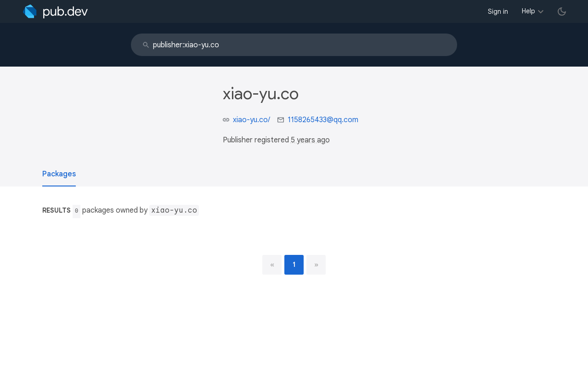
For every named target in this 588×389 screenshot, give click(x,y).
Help (529, 11)
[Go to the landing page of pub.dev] (55, 11)
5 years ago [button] (310, 140)
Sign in (498, 11)
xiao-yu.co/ (252, 120)
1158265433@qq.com (323, 120)
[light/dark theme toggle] (562, 11)
